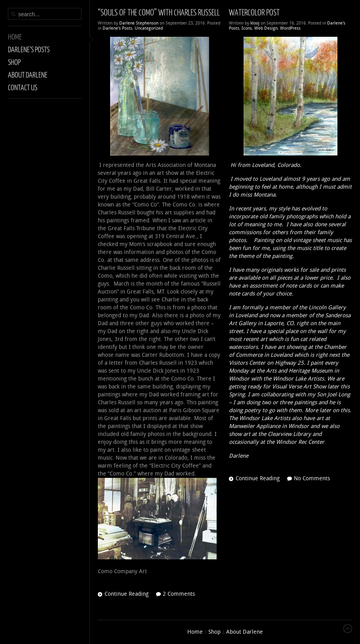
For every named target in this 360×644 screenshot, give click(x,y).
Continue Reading (127, 594)
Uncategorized (149, 28)
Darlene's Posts (117, 28)
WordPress (290, 28)
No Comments (312, 478)
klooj (255, 23)
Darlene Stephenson (139, 23)
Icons (247, 28)
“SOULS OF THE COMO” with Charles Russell (159, 12)
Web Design (266, 28)
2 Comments (179, 594)
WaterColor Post (254, 12)
